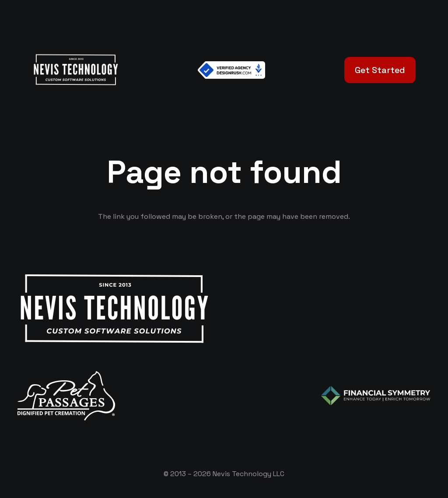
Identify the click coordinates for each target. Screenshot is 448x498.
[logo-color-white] (376, 396)
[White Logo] (75, 70)
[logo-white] (66, 396)
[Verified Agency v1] (231, 70)
